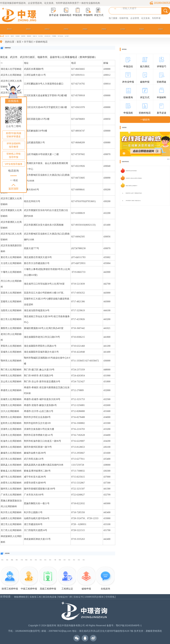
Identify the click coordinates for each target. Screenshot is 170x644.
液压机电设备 (50, 597)
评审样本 (104, 29)
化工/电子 (67, 36)
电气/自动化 (60, 36)
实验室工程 (35, 597)
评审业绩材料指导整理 (14, 145)
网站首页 (9, 29)
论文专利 (123, 29)
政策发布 (28, 29)
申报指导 (142, 29)
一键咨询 (145, 120)
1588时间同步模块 (94, 597)
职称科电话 (42, 42)
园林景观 (23, 36)
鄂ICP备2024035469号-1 (129, 625)
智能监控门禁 (65, 597)
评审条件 (85, 29)
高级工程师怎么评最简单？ (132, 186)
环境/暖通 (54, 36)
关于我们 (29, 42)
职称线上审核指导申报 (14, 155)
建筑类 (12, 36)
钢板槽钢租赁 (21, 597)
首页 (19, 42)
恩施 (12, 560)
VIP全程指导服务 (14, 164)
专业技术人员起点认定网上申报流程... (134, 178)
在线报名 (13, 101)
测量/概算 (29, 36)
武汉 (2, 560)
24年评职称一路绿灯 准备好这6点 (133, 201)
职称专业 (47, 29)
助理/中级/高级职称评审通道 (14, 135)
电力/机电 (41, 36)
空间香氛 (110, 597)
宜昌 (7, 560)
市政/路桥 (18, 36)
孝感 (26, 560)
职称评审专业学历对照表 (131, 171)
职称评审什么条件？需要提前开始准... (134, 193)
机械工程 (35, 36)
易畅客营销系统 (154, 631)
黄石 (17, 560)
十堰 (22, 560)
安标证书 (78, 597)
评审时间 (66, 29)
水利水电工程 (47, 36)
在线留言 (161, 29)
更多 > (169, 159)
